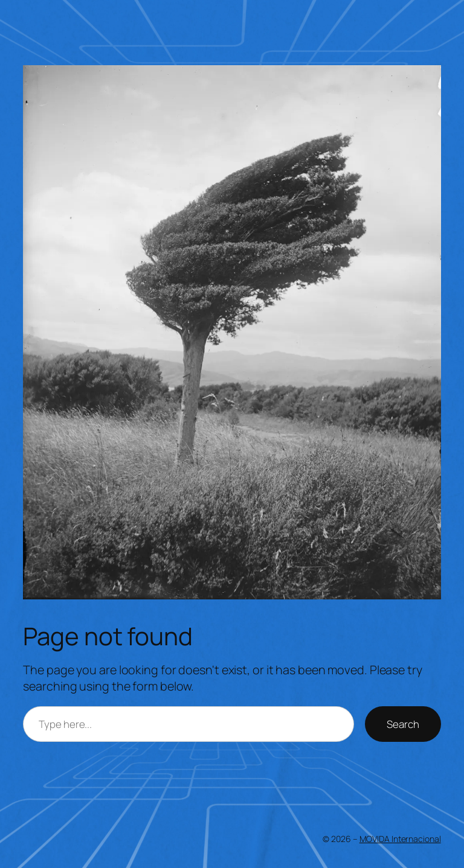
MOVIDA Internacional (400, 839)
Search (403, 724)
